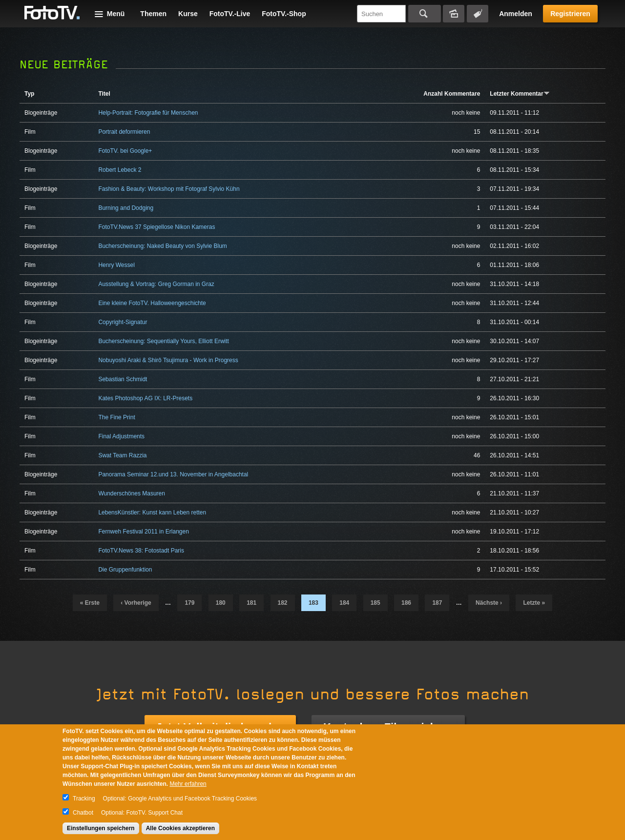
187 (437, 603)
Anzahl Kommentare (452, 94)
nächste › (489, 603)
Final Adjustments (121, 436)
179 (189, 603)
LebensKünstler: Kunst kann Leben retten (152, 512)
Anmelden (516, 14)
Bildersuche (454, 14)
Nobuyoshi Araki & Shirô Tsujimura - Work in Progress (168, 360)
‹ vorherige (136, 603)
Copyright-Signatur (123, 322)
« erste (90, 603)
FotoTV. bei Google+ (125, 151)
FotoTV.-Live (230, 14)
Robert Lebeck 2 (120, 170)
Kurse (188, 14)
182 (283, 603)
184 (344, 603)
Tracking (84, 799)
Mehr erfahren (188, 784)
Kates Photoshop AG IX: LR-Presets (145, 398)
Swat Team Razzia (122, 455)
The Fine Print (116, 417)
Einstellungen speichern (101, 828)
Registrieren (570, 14)
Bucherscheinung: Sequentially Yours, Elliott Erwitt (164, 341)
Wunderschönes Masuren (132, 493)
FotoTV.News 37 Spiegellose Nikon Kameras (156, 227)
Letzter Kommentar (520, 94)
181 (251, 603)
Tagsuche (478, 14)
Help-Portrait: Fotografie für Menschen (148, 113)
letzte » (534, 603)
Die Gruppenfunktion (125, 570)
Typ (29, 94)
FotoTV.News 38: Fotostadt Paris (141, 551)
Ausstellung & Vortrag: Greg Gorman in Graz (156, 284)
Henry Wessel (116, 265)
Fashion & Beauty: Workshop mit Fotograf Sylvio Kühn (169, 189)
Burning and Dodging (126, 208)
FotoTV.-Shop (284, 14)
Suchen (425, 14)
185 (375, 603)
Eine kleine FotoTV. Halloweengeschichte (152, 303)
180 (221, 603)
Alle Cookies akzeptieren (180, 828)
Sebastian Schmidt (123, 379)
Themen (153, 14)
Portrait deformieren (124, 132)
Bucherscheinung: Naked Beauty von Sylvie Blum (162, 246)
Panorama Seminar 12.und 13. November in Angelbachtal (173, 474)
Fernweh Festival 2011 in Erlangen (143, 532)
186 (406, 603)
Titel (104, 94)
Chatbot (83, 813)
